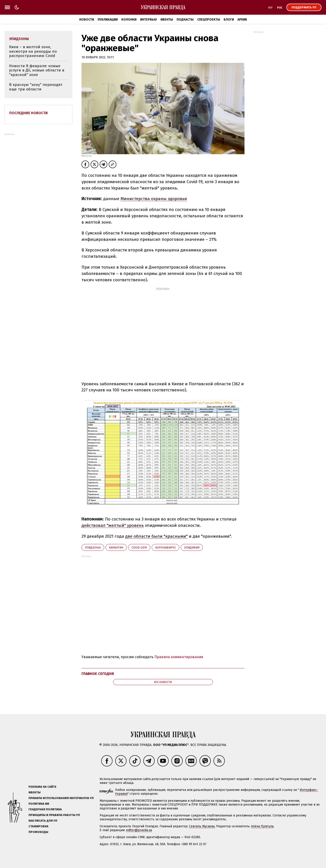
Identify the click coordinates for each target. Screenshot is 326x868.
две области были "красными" (156, 536)
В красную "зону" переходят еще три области (36, 87)
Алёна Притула (262, 826)
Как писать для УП (43, 821)
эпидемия (192, 548)
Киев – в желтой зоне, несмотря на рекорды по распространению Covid (33, 51)
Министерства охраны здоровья (154, 199)
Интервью (149, 20)
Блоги (229, 20)
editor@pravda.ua (139, 830)
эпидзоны (93, 548)
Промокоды (38, 832)
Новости (87, 20)
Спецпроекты (209, 20)
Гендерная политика (45, 809)
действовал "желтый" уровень (113, 525)
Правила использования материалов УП (61, 798)
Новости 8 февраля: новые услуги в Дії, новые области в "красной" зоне (37, 70)
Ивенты (167, 20)
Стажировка (38, 826)
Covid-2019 (139, 548)
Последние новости (29, 113)
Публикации (108, 20)
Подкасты (185, 20)
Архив (242, 20)
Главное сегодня (98, 674)
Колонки (129, 20)
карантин (116, 548)
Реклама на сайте (42, 787)
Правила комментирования (179, 657)
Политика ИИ (39, 804)
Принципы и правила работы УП (54, 815)
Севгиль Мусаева (202, 826)
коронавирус (165, 548)
